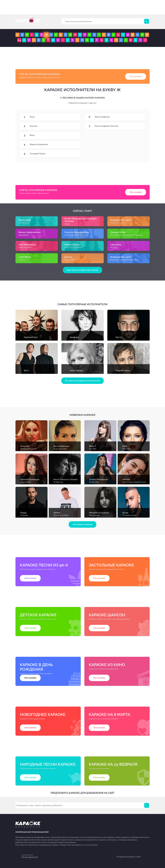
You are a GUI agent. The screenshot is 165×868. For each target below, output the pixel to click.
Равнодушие (94, 515)
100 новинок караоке (82, 524)
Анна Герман (76, 370)
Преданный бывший (28, 449)
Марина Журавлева (73, 144)
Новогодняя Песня (73, 235)
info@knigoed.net (30, 857)
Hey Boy (114, 247)
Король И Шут (31, 337)
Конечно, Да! (25, 482)
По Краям (24, 515)
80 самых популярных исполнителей (83, 381)
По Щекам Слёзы (129, 515)
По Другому (58, 482)
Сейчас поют (82, 211)
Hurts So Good (25, 247)
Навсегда (126, 449)
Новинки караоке (82, 415)
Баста (119, 337)
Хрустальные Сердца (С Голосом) (136, 482)
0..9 (19, 40)
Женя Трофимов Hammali (139, 126)
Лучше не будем (60, 449)
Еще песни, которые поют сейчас (82, 270)
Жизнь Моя (70, 260)
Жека (73, 135)
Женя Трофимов (139, 117)
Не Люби (93, 449)
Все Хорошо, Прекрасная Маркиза (126, 235)
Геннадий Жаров (73, 154)
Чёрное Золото (117, 223)
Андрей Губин (123, 370)
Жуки (73, 117)
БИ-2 (26, 370)
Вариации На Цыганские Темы (124, 260)
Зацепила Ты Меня (61, 515)
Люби (67, 224)
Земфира (74, 337)
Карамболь (24, 235)
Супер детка (24, 223)
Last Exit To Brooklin (73, 247)
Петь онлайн (136, 76)
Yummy (22, 260)
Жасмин (73, 126)
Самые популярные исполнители (82, 304)
